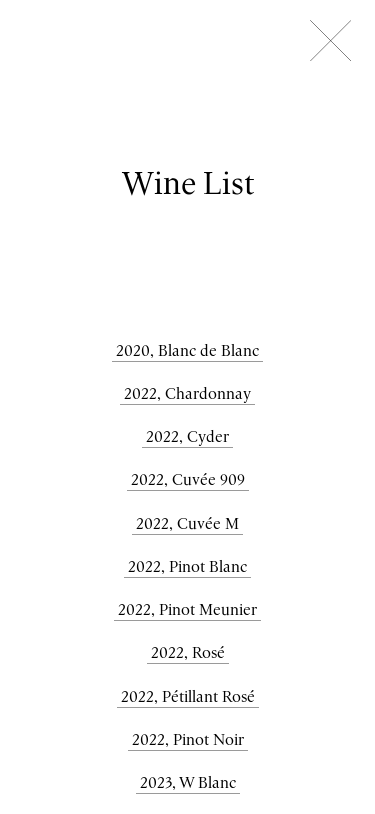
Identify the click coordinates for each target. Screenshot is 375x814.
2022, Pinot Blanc (187, 566)
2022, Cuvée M (187, 523)
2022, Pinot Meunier (187, 609)
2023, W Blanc (188, 782)
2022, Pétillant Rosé (188, 696)
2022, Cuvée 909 (188, 479)
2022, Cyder (187, 436)
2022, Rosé (188, 652)
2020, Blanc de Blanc (187, 350)
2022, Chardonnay (187, 393)
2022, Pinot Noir (188, 739)
